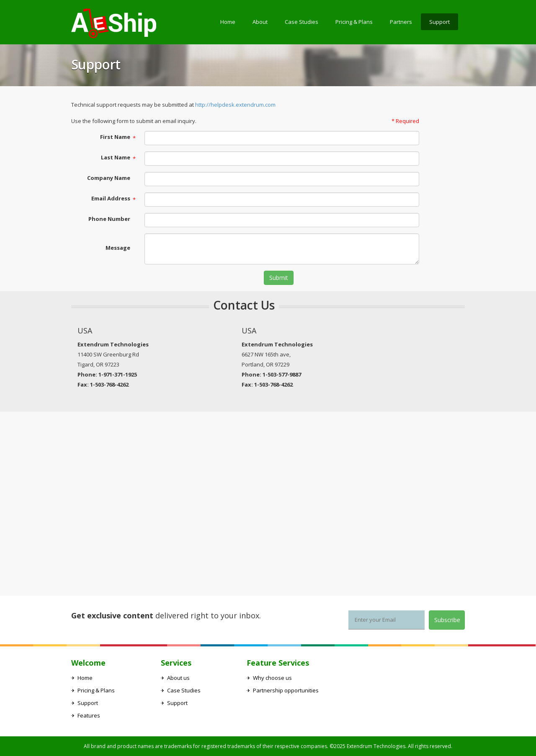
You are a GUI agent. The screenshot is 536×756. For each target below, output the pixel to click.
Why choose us (272, 678)
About (260, 22)
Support (439, 22)
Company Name (109, 178)
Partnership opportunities (286, 690)
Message (118, 248)
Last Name (116, 157)
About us (178, 678)
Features (89, 715)
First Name (115, 137)
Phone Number (109, 219)
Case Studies (301, 22)
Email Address (111, 198)
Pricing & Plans (354, 22)
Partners (401, 22)
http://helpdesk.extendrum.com (235, 105)
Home (228, 22)
